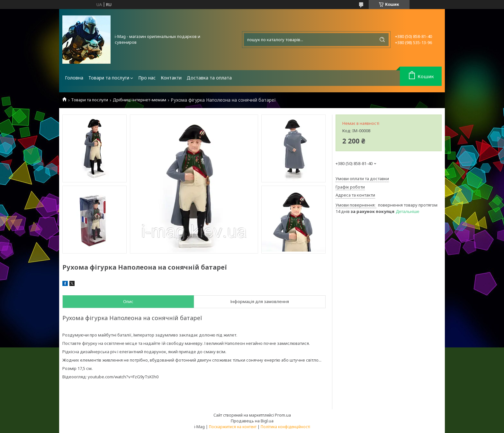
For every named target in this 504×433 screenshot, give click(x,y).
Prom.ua (283, 415)
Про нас (147, 78)
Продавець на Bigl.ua (252, 421)
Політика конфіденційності (285, 427)
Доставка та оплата (209, 78)
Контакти (171, 78)
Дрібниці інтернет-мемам (139, 100)
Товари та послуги (109, 78)
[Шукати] (382, 40)
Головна (74, 78)
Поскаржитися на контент (233, 427)
